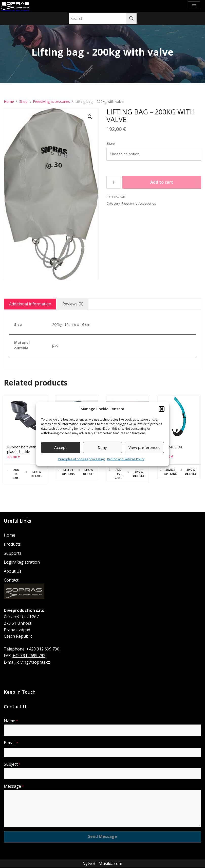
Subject (12, 764)
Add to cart (162, 182)
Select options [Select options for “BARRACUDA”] (170, 472)
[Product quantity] (114, 182)
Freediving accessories (51, 101)
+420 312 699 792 (29, 656)
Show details (37, 474)
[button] (162, 409)
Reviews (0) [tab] (74, 304)
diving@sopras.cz (34, 662)
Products (12, 544)
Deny (102, 447)
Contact (11, 580)
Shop (23, 101)
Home (9, 101)
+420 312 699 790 (43, 649)
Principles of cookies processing (81, 459)
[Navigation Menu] (194, 6)
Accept (61, 447)
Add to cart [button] (16, 474)
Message (14, 786)
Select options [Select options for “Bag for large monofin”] (68, 472)
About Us (13, 571)
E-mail (11, 743)
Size (111, 144)
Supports (13, 553)
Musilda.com (110, 863)
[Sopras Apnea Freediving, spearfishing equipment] (15, 6)
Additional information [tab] (31, 304)
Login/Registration (22, 562)
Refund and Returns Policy (126, 459)
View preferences (144, 447)
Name (11, 721)
